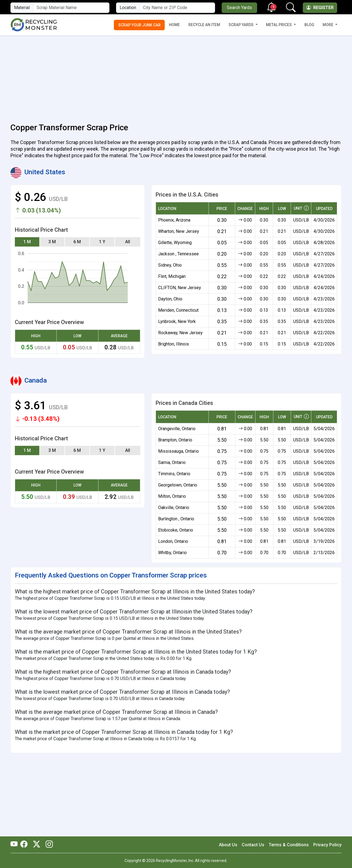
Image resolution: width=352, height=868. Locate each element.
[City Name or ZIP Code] (177, 8)
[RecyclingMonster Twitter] (37, 845)
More (328, 25)
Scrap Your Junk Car (139, 25)
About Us (228, 845)
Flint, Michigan (172, 276)
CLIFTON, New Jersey (180, 288)
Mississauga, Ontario (178, 451)
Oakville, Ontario (174, 508)
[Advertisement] (176, 76)
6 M (77, 242)
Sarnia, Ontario (172, 462)
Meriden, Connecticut (178, 310)
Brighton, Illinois (174, 344)
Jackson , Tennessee (178, 254)
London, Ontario (173, 541)
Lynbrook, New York (177, 321)
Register (320, 8)
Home (174, 25)
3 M (52, 242)
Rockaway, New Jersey (180, 333)
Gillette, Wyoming (175, 243)
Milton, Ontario (172, 496)
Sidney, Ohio (170, 265)
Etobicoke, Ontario (176, 530)
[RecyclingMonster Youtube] (15, 845)
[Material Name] (71, 8)
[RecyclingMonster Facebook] (25, 845)
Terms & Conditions (289, 845)
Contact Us (253, 845)
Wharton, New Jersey (179, 231)
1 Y (102, 242)
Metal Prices (279, 25)
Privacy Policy (327, 845)
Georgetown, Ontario (178, 485)
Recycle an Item (204, 25)
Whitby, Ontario (172, 553)
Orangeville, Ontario (177, 429)
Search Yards (239, 8)
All (128, 242)
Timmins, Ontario (174, 474)
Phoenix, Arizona (174, 220)
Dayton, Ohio (170, 299)
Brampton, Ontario (175, 440)
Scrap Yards (241, 25)
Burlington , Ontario (176, 519)
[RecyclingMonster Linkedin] (48, 845)
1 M (27, 242)
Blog (309, 25)
